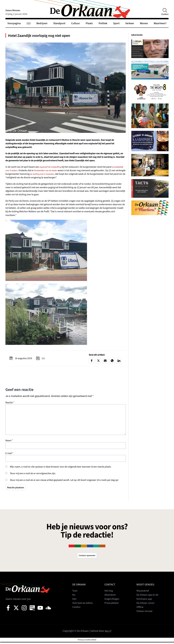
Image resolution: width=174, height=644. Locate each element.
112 (29, 23)
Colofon (77, 609)
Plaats (89, 23)
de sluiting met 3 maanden (61, 175)
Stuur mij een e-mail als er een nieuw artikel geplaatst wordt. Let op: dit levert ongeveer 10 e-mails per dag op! (64, 482)
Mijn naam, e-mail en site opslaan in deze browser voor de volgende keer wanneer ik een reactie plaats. (61, 468)
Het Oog (109, 593)
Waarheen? (160, 23)
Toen (75, 593)
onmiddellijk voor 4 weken (18, 172)
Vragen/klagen (113, 601)
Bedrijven (42, 23)
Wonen (144, 23)
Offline (140, 609)
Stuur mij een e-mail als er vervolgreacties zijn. (33, 475)
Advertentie (138, 35)
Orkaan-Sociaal (145, 613)
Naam (9, 442)
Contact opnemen (87, 557)
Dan (75, 601)
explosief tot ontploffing (51, 168)
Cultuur (76, 23)
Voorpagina (14, 23)
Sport (116, 23)
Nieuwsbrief (143, 593)
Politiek (103, 23)
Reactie (10, 404)
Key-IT (108, 633)
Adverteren (111, 597)
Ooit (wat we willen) (84, 605)
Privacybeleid (112, 605)
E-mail (9, 455)
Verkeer (130, 23)
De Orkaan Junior (146, 605)
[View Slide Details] (150, 49)
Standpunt (59, 23)
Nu (74, 597)
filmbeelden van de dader (61, 172)
